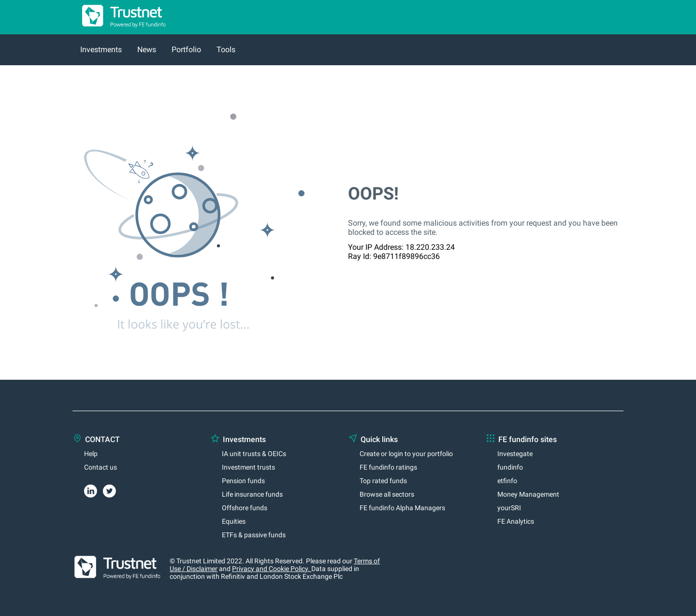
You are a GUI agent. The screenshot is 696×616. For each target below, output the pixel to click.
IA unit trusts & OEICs (254, 454)
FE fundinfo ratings (388, 467)
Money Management (528, 494)
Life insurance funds (252, 494)
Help (91, 454)
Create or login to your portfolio (406, 454)
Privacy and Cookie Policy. (272, 569)
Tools (226, 50)
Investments (101, 50)
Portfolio (186, 50)
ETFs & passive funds (254, 535)
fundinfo (510, 467)
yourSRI (509, 508)
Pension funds (243, 481)
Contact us (101, 467)
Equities (234, 521)
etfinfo (507, 481)
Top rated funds (383, 481)
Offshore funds (245, 508)
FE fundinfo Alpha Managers (402, 508)
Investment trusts (248, 467)
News (147, 50)
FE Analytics (516, 521)
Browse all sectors (387, 494)
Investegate (515, 454)
